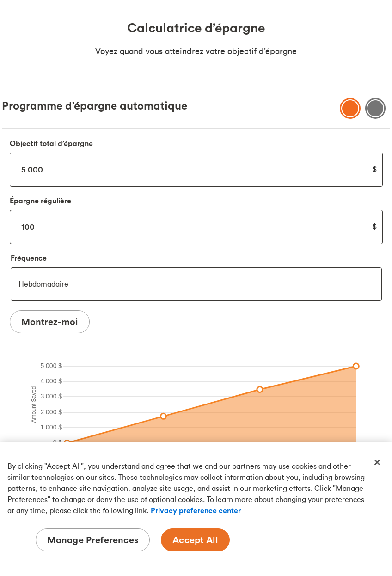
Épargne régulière (40, 201)
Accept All (195, 540)
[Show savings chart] (350, 108)
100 (196, 227)
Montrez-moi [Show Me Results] (50, 322)
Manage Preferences (93, 540)
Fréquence (29, 258)
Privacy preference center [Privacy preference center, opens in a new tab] (196, 510)
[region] (196, 509)
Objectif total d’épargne (51, 143)
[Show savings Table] (376, 108)
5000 (196, 170)
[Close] (377, 462)
